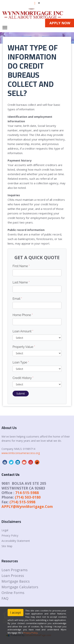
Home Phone (23, 315)
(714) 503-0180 (28, 497)
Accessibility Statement (16, 541)
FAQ (5, 598)
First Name (21, 266)
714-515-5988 (27, 493)
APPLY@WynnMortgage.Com (27, 506)
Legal (5, 530)
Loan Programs (15, 570)
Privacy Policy (10, 535)
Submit (21, 393)
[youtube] (24, 462)
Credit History (23, 378)
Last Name (21, 282)
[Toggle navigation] (5, 28)
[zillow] (37, 462)
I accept (16, 613)
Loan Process (13, 575)
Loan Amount (23, 331)
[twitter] (11, 462)
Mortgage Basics (16, 581)
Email (17, 299)
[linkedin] (18, 462)
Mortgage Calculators (20, 587)
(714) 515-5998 (22, 502)
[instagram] (31, 462)
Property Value (24, 347)
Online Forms (13, 593)
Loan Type (21, 362)
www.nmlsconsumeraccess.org (21, 453)
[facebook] (5, 462)
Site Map (7, 546)
